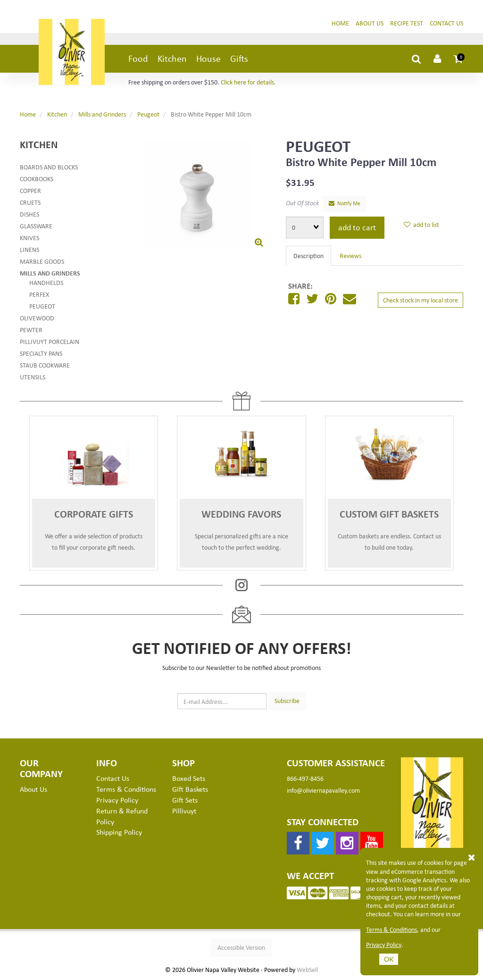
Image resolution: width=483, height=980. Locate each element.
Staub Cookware (45, 365)
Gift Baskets (190, 789)
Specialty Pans (41, 353)
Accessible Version (241, 947)
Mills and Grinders (102, 114)
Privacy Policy (384, 945)
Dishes (29, 214)
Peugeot (148, 114)
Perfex (39, 294)
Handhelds (46, 282)
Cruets (30, 202)
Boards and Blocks (49, 167)
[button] (458, 59)
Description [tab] (308, 255)
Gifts (239, 58)
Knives (29, 238)
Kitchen (172, 58)
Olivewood (37, 318)
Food (138, 58)
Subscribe (287, 700)
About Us (370, 23)
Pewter (31, 330)
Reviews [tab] (350, 255)
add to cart (357, 227)
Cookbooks (37, 179)
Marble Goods (42, 261)
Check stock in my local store (421, 300)
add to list (421, 224)
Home (340, 23)
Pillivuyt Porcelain (50, 341)
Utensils (33, 377)
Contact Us (446, 23)
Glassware (36, 226)
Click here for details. (248, 82)
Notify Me (345, 203)
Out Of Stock (302, 203)
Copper (30, 190)
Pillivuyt (184, 811)
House (208, 58)
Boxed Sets (189, 778)
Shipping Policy (119, 832)
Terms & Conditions (391, 930)
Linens (29, 249)
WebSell (307, 970)
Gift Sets (185, 800)
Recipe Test (407, 23)
